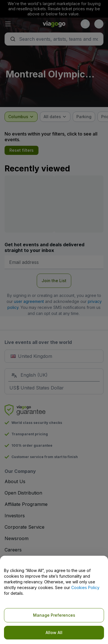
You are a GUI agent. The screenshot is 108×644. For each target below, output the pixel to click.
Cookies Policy (85, 587)
